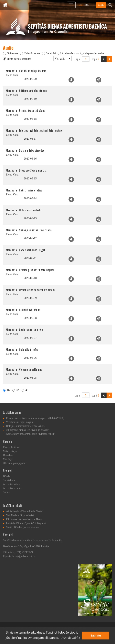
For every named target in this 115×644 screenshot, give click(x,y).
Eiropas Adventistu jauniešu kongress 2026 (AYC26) (35, 418)
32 (16, 390)
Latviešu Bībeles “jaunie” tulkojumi (26, 523)
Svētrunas (13, 53)
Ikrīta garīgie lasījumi (19, 59)
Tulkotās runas (32, 53)
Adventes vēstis (12, 484)
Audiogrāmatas (70, 53)
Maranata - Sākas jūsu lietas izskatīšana (29, 230)
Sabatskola (9, 480)
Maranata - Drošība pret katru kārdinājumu (30, 270)
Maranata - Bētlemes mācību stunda (26, 91)
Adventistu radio (12, 488)
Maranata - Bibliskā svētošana (23, 310)
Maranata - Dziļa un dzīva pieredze (25, 150)
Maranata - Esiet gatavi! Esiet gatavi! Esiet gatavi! (35, 130)
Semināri (51, 53)
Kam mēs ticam (12, 447)
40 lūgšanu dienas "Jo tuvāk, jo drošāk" (28, 430)
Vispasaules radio (94, 53)
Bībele (7, 476)
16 (6, 390)
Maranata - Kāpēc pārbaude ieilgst (26, 250)
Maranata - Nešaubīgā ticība (22, 349)
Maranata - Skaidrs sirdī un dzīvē (24, 329)
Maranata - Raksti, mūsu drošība (24, 190)
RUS (87, 5)
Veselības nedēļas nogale (20, 422)
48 (25, 390)
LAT (81, 5)
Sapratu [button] (96, 636)
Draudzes (8, 455)
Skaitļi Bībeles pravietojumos (22, 527)
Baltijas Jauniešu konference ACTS (26, 426)
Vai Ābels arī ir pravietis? (20, 515)
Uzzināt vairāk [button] (70, 638)
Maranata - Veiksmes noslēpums (24, 369)
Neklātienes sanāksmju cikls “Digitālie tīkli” (31, 434)
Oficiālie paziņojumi (14, 463)
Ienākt (101, 5)
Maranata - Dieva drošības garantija (26, 170)
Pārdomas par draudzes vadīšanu (24, 519)
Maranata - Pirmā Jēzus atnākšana (26, 110)
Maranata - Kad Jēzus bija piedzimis (26, 71)
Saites (6, 492)
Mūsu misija (10, 451)
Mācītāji (8, 459)
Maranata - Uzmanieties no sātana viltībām (30, 290)
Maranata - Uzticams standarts (24, 210)
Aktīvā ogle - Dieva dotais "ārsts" (25, 511)
